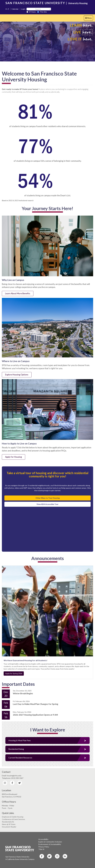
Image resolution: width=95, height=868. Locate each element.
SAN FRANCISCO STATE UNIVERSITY (35, 3)
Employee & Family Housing (13, 817)
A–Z (7, 9)
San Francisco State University (17, 857)
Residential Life (8, 822)
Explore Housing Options (17, 375)
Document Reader (9, 827)
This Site (42, 12)
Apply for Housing (14, 457)
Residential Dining (16, 749)
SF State (31, 12)
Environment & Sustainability (50, 844)
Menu (89, 19)
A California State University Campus (20, 859)
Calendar (15, 9)
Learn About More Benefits (18, 293)
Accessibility (43, 839)
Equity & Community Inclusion (50, 842)
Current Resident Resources (20, 758)
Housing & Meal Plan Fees (20, 740)
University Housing (78, 3)
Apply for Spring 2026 (14, 673)
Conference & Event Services (14, 819)
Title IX (41, 849)
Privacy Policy (44, 847)
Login (23, 9)
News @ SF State (9, 824)
